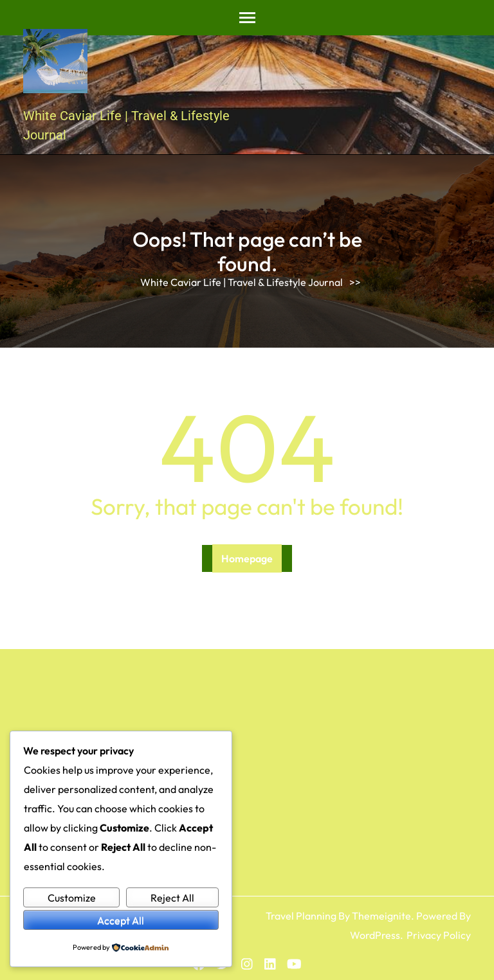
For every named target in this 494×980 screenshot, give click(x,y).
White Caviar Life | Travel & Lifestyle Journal (242, 282)
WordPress (375, 935)
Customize (72, 898)
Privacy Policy (439, 935)
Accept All (121, 920)
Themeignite (381, 916)
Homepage (247, 558)
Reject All (172, 898)
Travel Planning (301, 916)
